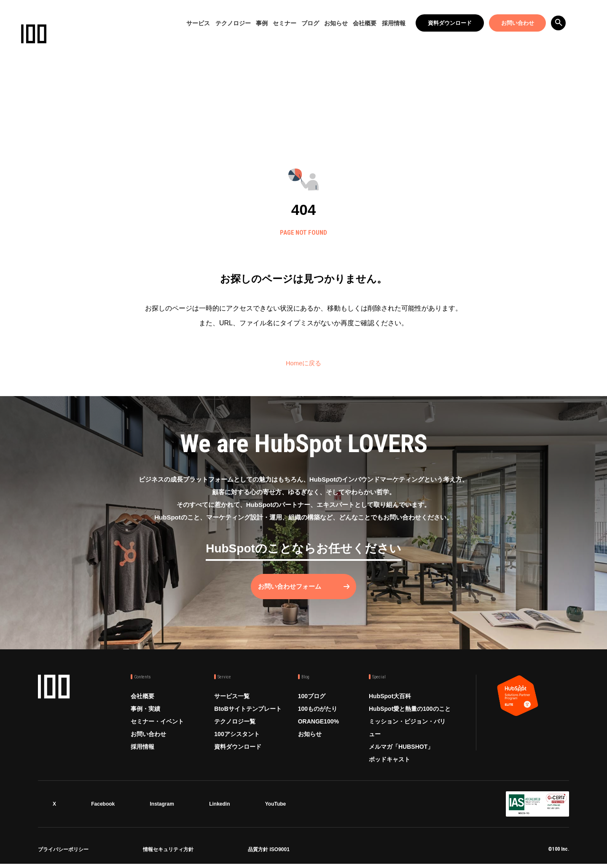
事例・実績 (145, 715)
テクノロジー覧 (235, 727)
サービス (198, 23)
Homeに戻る (304, 363)
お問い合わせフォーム (295, 592)
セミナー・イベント (157, 727)
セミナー (285, 23)
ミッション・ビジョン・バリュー (407, 734)
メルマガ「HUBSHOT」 (401, 753)
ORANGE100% (318, 727)
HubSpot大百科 (390, 702)
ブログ (310, 23)
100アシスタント (237, 740)
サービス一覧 (232, 702)
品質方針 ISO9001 (269, 854)
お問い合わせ (518, 23)
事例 (262, 23)
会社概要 (365, 23)
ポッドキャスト (389, 765)
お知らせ (336, 23)
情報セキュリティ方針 (168, 854)
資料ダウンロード (450, 23)
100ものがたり (318, 715)
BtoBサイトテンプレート (248, 715)
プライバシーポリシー (63, 854)
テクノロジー (233, 23)
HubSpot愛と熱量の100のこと (410, 715)
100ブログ (312, 702)
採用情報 (394, 23)
